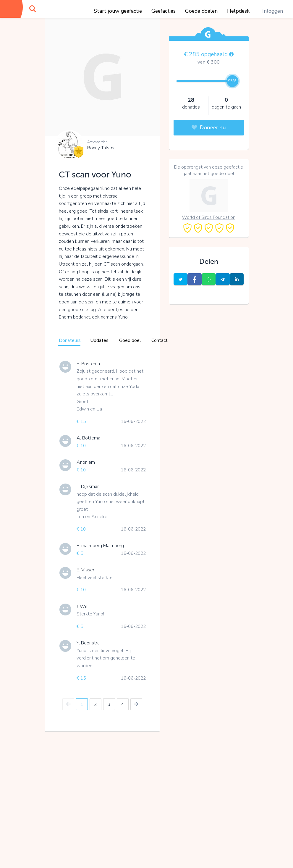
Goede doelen (201, 11)
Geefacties (164, 11)
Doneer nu (209, 127)
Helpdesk (238, 11)
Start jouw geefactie (118, 11)
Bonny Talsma (101, 148)
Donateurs (70, 340)
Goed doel (130, 340)
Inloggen (273, 11)
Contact (160, 340)
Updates (99, 340)
